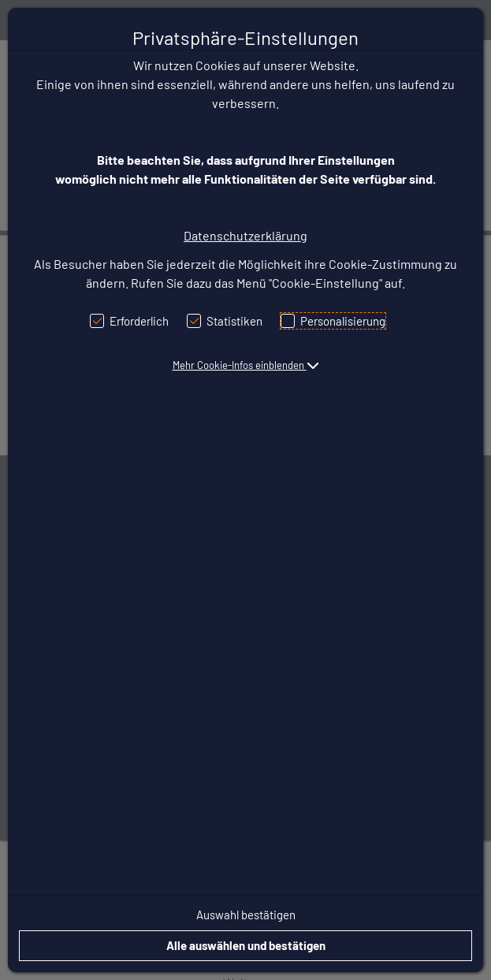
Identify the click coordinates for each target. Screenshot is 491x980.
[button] (246, 365)
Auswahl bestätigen (246, 915)
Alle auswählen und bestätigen (246, 945)
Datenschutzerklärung (245, 235)
